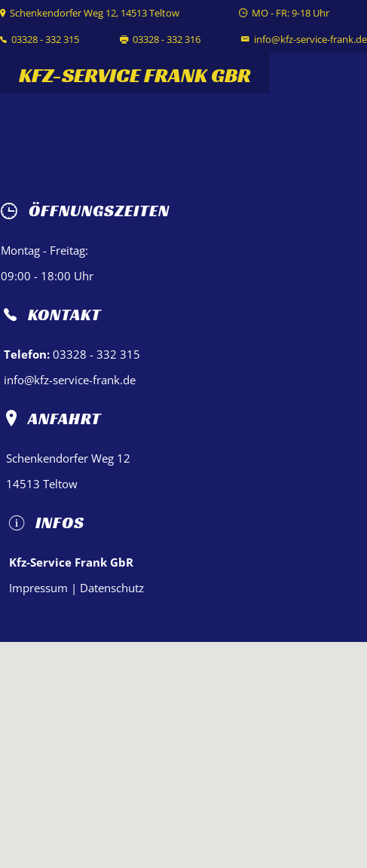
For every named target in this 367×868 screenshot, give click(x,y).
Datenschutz (112, 588)
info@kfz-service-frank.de (310, 39)
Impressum (38, 588)
